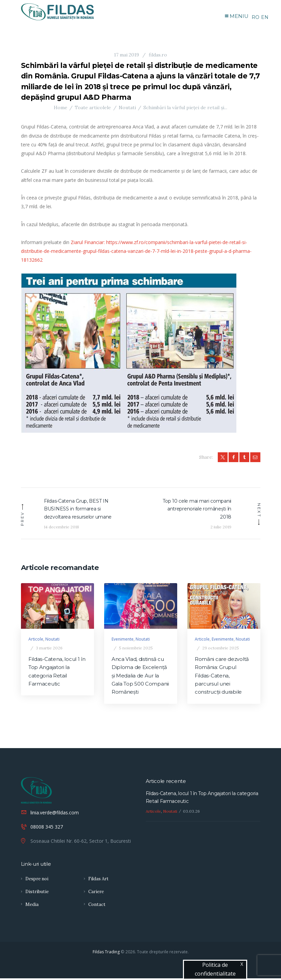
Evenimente (123, 641)
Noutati (127, 109)
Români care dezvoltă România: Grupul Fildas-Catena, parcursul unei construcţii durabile (222, 677)
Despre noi (37, 880)
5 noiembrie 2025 (136, 650)
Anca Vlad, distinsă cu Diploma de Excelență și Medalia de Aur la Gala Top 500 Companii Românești (140, 677)
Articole (36, 641)
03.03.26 (191, 812)
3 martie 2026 (49, 650)
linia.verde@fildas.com (55, 814)
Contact (97, 906)
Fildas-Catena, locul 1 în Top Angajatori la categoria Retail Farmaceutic (57, 673)
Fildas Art (98, 880)
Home (61, 109)
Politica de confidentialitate (215, 969)
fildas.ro (157, 56)
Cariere (96, 893)
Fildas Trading (106, 953)
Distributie (37, 893)
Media (32, 906)
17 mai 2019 (126, 56)
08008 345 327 (47, 828)
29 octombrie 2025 (221, 650)
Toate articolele (93, 109)
